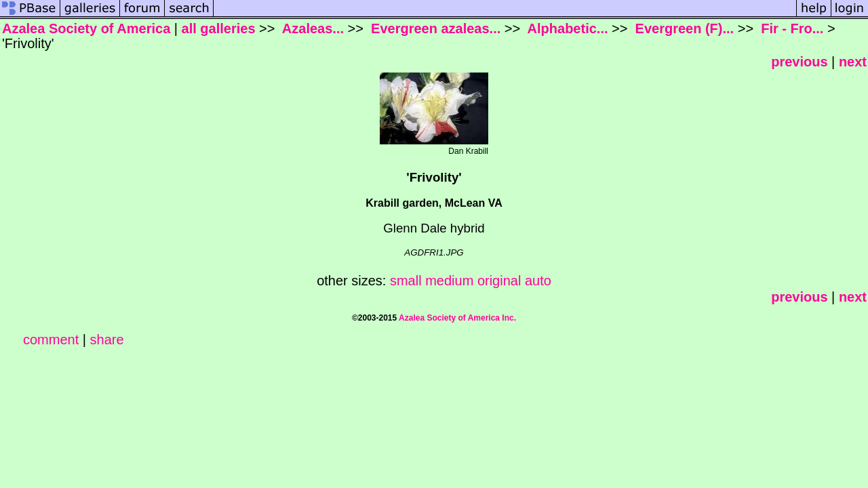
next (853, 62)
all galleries (219, 28)
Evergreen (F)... (683, 28)
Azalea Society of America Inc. (457, 318)
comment (51, 340)
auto (538, 281)
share (107, 340)
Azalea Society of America (86, 28)
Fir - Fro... (791, 28)
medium (449, 281)
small (406, 281)
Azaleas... (311, 28)
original (499, 281)
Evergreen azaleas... (434, 28)
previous (799, 62)
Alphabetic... (566, 28)
